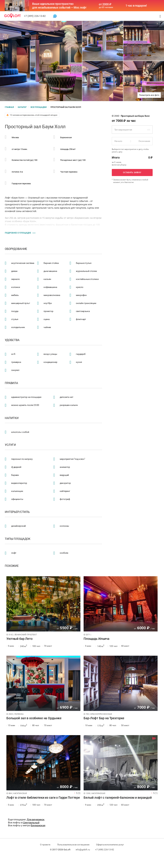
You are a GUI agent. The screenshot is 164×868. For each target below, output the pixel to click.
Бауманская (38, 825)
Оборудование (16, 249)
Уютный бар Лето (19, 639)
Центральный (31, 823)
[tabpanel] (43, 604)
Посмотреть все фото (149, 95)
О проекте (45, 845)
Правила (11, 383)
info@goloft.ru (83, 850)
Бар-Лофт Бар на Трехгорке (104, 718)
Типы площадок (18, 539)
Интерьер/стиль (17, 512)
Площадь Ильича (96, 639)
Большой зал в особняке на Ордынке (34, 718)
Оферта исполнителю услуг (110, 845)
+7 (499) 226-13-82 (35, 16)
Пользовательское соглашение (73, 845)
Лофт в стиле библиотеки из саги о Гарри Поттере (43, 798)
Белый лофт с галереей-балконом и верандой (118, 798)
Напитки (12, 418)
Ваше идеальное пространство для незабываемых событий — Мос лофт (59, 6)
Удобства (12, 340)
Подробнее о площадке (18, 233)
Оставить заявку (132, 173)
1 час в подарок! (136, 6)
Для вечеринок (36, 819)
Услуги (10, 445)
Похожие (12, 566)
